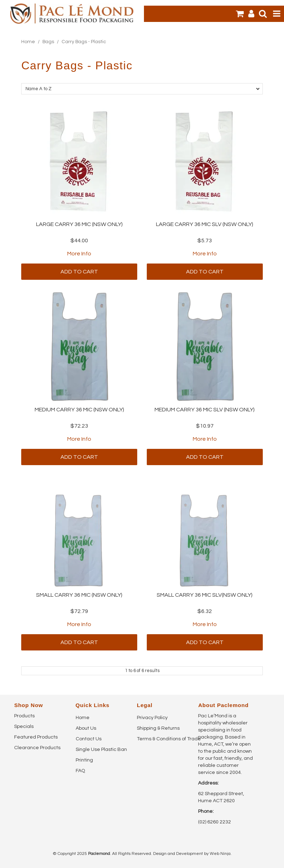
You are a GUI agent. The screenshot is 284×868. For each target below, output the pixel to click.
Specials (24, 727)
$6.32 (205, 611)
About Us (86, 728)
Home (28, 42)
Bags (48, 42)
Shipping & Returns (158, 728)
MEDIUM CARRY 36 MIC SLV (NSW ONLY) (205, 410)
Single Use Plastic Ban (101, 750)
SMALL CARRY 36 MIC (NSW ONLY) (79, 595)
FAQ (80, 771)
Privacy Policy (152, 718)
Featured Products (36, 737)
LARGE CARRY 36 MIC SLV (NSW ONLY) (205, 224)
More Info (79, 254)
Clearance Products (37, 748)
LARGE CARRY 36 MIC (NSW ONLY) (79, 224)
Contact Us (89, 739)
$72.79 (79, 611)
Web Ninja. (221, 854)
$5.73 (205, 241)
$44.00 (79, 241)
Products (24, 716)
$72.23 (79, 426)
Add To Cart (79, 272)
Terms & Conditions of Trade (165, 739)
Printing (84, 760)
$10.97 (205, 426)
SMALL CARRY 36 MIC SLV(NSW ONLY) (205, 595)
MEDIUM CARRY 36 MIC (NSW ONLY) (79, 410)
